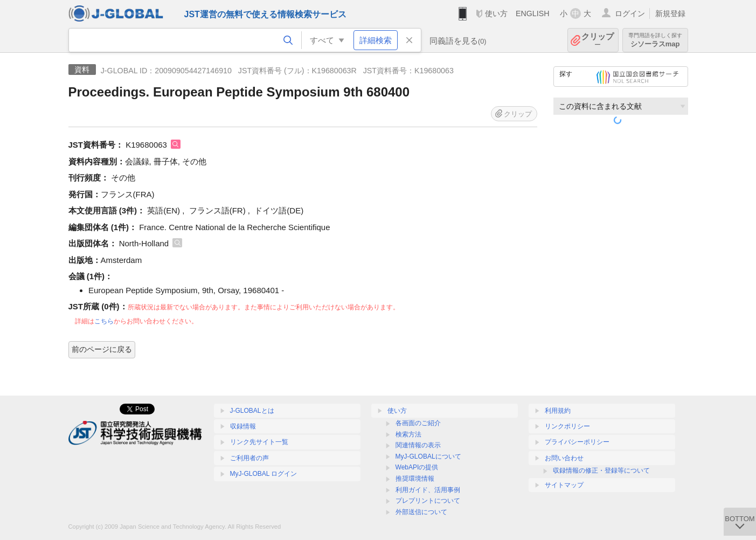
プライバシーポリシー (577, 442)
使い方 (496, 13)
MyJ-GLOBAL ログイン (264, 474)
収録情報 (243, 426)
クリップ (598, 40)
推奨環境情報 (415, 479)
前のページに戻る (102, 349)
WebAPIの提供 (417, 467)
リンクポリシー (567, 426)
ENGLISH (533, 13)
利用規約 (558, 411)
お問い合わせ (564, 458)
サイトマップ (564, 485)
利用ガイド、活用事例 (428, 490)
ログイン (630, 13)
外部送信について (421, 512)
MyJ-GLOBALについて (428, 456)
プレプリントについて (428, 501)
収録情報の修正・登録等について (601, 470)
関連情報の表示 (418, 445)
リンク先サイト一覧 (259, 442)
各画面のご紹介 (418, 423)
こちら (104, 321)
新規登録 (670, 13)
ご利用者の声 (249, 458)
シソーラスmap (655, 40)
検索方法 (408, 434)
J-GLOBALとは (252, 411)
